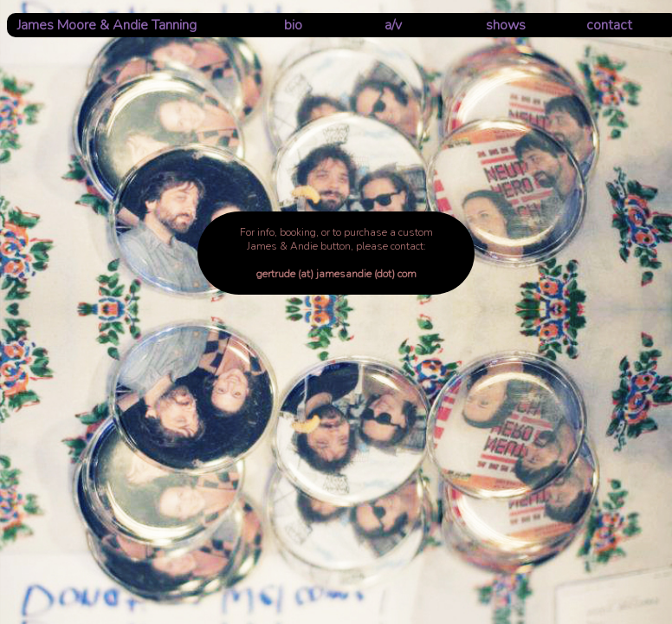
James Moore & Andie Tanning (107, 25)
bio (293, 25)
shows (506, 25)
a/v (393, 25)
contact (609, 25)
